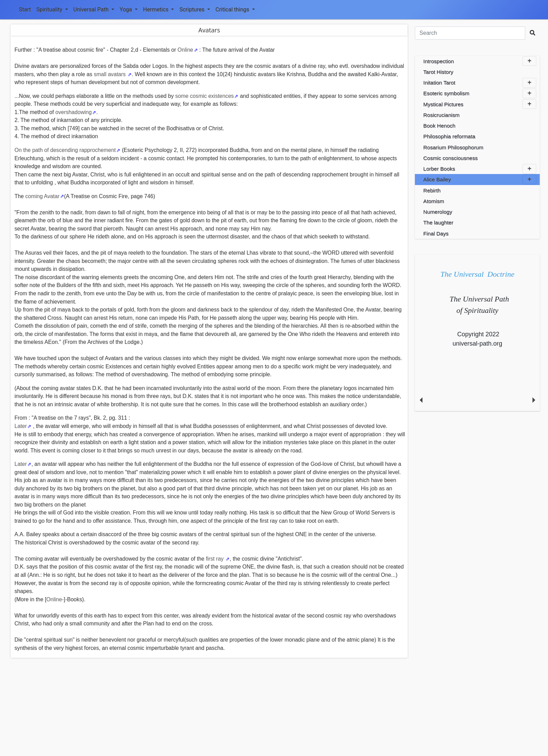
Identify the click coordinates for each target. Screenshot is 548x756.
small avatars (111, 74)
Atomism (434, 201)
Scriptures (195, 9)
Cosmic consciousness (450, 158)
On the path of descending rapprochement (65, 150)
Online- (55, 599)
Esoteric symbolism (480, 93)
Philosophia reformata (449, 136)
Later (21, 426)
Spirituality (52, 9)
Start (25, 9)
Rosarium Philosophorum (453, 147)
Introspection (480, 61)
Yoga (129, 9)
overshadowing (73, 112)
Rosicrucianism (441, 115)
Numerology (438, 212)
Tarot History (438, 72)
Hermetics (159, 9)
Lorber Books (480, 169)
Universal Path (94, 9)
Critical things (235, 9)
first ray (216, 559)
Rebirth (432, 190)
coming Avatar (42, 196)
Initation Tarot (480, 83)
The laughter (438, 222)
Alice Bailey (480, 180)
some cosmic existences (205, 96)
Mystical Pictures (480, 104)
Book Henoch (439, 126)
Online (185, 50)
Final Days (436, 233)
